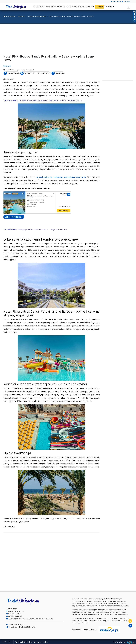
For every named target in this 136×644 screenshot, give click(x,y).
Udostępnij (7, 66)
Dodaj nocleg (116, 2)
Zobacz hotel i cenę (15, 216)
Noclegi (99, 7)
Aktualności (39, 7)
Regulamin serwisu (41, 641)
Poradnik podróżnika (55, 7)
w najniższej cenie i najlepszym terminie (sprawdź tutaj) (61, 177)
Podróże (89, 7)
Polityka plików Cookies (24, 641)
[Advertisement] (68, 39)
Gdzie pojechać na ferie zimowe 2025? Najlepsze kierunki (42, 229)
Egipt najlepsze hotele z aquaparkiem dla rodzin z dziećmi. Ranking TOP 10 (49, 100)
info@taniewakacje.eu (15, 624)
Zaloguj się (126, 2)
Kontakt (109, 7)
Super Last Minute (76, 7)
